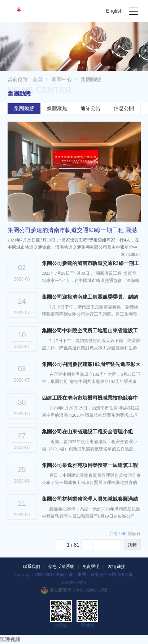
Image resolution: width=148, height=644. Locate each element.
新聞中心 (62, 79)
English (114, 11)
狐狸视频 (10, 639)
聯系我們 (31, 567)
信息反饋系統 (61, 567)
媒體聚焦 (57, 108)
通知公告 (91, 108)
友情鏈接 (117, 567)
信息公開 (124, 108)
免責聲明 (91, 567)
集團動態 (91, 79)
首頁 (38, 79)
